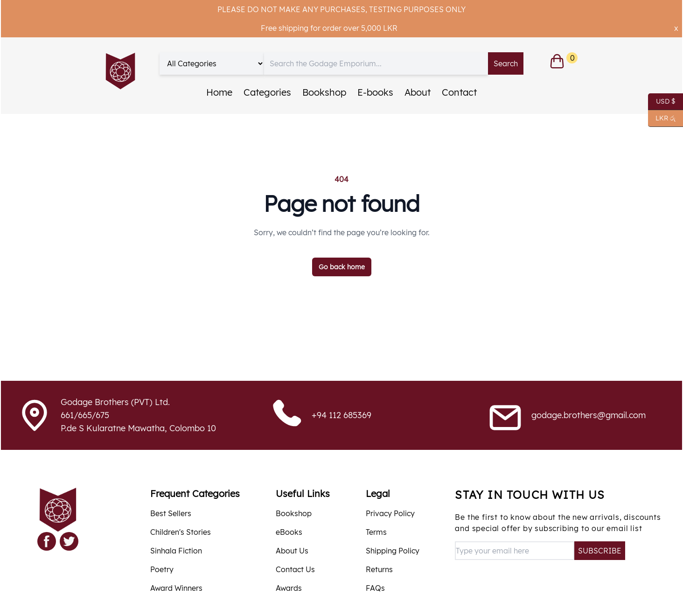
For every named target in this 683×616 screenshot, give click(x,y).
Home (219, 92)
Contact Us (295, 569)
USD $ (662, 102)
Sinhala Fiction (176, 551)
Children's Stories (181, 532)
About (418, 92)
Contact (459, 92)
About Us (292, 551)
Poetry (162, 569)
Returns (379, 569)
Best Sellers (171, 513)
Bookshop (324, 92)
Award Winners (176, 588)
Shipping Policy (393, 551)
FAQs (375, 588)
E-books (375, 92)
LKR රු (662, 119)
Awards (289, 588)
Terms (376, 532)
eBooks (289, 532)
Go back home (342, 267)
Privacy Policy (390, 513)
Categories (267, 92)
